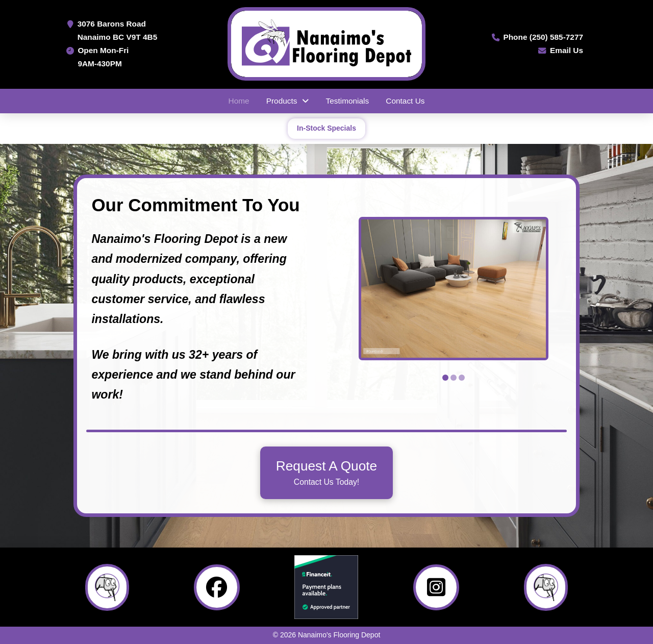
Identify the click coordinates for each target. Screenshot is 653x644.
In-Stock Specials (326, 128)
